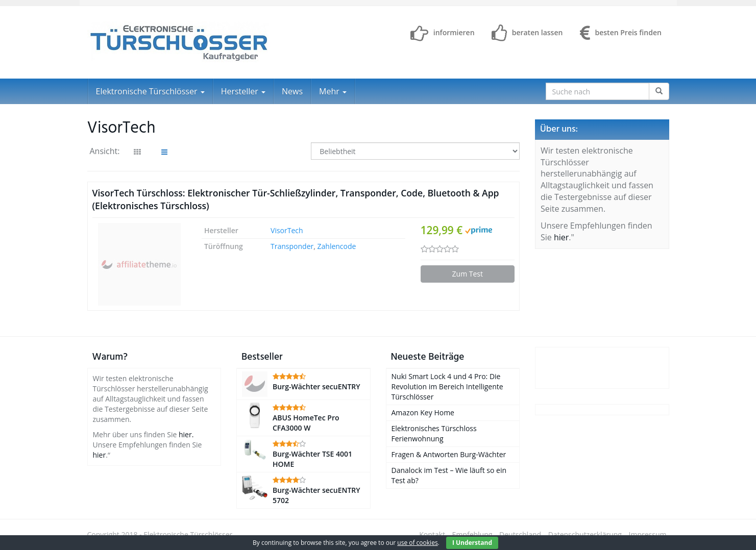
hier (561, 237)
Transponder (292, 246)
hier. (186, 434)
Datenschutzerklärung (585, 534)
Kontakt (432, 534)
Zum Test (468, 274)
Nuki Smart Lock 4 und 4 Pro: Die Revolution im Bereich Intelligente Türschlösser (447, 386)
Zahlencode (337, 246)
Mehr (333, 91)
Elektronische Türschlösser (150, 91)
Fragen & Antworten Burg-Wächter (449, 454)
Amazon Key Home (423, 412)
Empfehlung (472, 534)
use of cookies (417, 543)
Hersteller (243, 91)
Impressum (648, 534)
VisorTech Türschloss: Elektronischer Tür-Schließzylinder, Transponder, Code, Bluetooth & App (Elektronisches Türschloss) (296, 199)
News (292, 91)
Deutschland (520, 534)
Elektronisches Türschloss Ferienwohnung (434, 433)
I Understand (472, 543)
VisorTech (287, 230)
